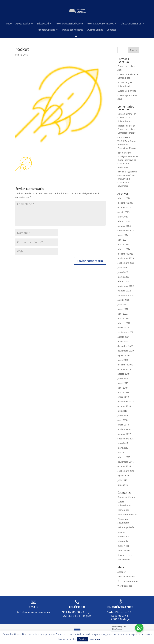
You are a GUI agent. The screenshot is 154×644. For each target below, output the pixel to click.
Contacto (111, 30)
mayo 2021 (123, 342)
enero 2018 (123, 425)
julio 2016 (122, 480)
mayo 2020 (123, 360)
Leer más (95, 639)
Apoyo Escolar (23, 24)
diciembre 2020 (125, 346)
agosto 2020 (123, 355)
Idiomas (121, 532)
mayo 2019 (123, 383)
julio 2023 (122, 268)
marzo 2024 (123, 244)
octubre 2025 (124, 207)
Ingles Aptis (123, 546)
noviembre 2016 (126, 462)
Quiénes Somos (95, 30)
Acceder (122, 572)
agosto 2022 (123, 300)
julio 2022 (122, 304)
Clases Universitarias (131, 24)
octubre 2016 (124, 466)
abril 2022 (122, 314)
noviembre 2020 (126, 351)
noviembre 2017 (126, 429)
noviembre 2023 (126, 258)
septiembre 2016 (126, 471)
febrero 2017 (124, 457)
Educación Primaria (127, 515)
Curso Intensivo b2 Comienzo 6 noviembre (127, 164)
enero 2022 (123, 328)
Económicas (123, 510)
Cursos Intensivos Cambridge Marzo (127, 145)
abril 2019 (122, 388)
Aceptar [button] (82, 639)
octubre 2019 (124, 369)
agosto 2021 (123, 337)
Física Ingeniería (126, 527)
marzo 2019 (123, 392)
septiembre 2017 (126, 439)
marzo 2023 (123, 277)
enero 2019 (123, 397)
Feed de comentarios (128, 581)
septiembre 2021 (126, 332)
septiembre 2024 (126, 231)
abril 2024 (122, 240)
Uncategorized (125, 555)
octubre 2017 (124, 434)
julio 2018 (122, 411)
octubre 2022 (124, 291)
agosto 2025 (123, 212)
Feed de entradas (126, 577)
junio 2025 (123, 217)
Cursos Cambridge (127, 91)
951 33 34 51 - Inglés (77, 616)
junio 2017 (123, 443)
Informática (123, 536)
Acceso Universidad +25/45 (69, 24)
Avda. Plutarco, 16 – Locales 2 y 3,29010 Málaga (120, 616)
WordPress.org (125, 586)
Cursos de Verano (126, 497)
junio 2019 (123, 378)
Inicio (9, 24)
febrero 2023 (124, 281)
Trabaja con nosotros (72, 30)
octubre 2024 (124, 226)
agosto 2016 (123, 476)
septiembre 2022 (126, 295)
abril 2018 (122, 420)
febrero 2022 (124, 323)
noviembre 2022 (126, 286)
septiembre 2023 (126, 263)
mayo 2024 (123, 235)
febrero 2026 (124, 198)
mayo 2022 (123, 309)
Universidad (124, 560)
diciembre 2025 (125, 203)
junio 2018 (123, 416)
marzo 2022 (123, 318)
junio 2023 (123, 272)
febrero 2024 (124, 249)
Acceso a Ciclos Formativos (100, 24)
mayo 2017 (123, 448)
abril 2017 (122, 452)
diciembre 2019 (125, 365)
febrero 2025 (124, 221)
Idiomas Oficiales (46, 30)
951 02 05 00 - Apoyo (77, 612)
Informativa (123, 541)
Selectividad (43, 24)
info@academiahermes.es (34, 612)
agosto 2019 (123, 374)
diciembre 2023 (125, 254)
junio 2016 (123, 485)
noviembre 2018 (126, 402)
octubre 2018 (124, 406)
